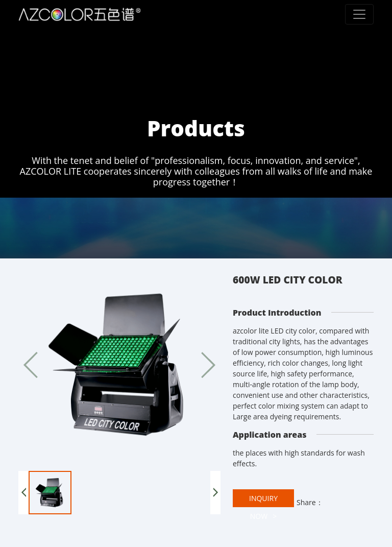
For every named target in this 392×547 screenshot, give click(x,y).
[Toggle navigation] (359, 14)
